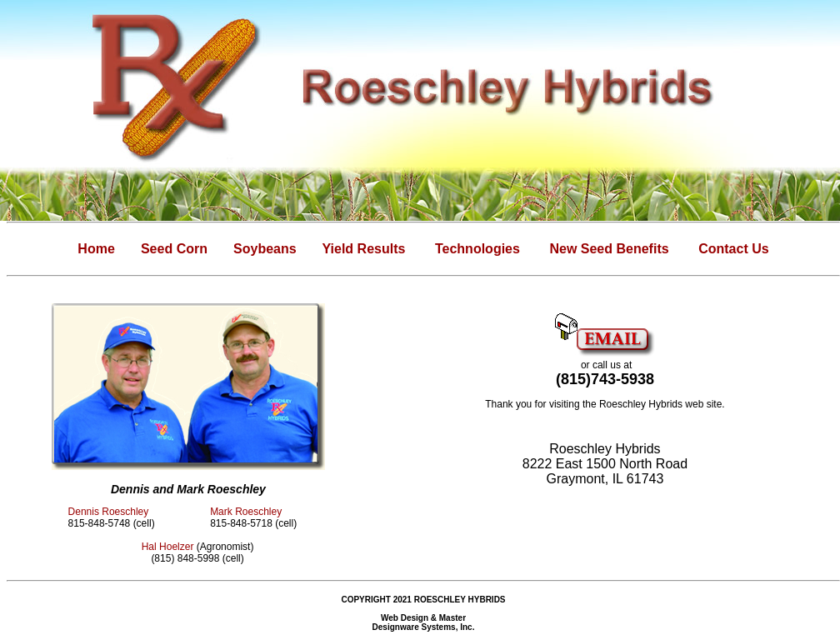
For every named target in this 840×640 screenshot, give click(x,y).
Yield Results (364, 249)
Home (96, 249)
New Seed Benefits (609, 249)
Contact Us (733, 249)
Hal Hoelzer (168, 547)
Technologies (477, 249)
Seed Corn (174, 249)
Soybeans (265, 249)
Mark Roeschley (246, 512)
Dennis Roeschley (109, 512)
